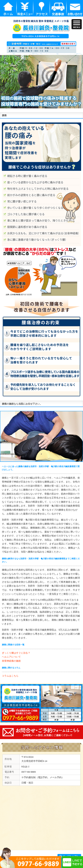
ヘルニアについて (11, 657)
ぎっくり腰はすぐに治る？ (16, 653)
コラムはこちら (10, 676)
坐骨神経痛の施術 (11, 661)
